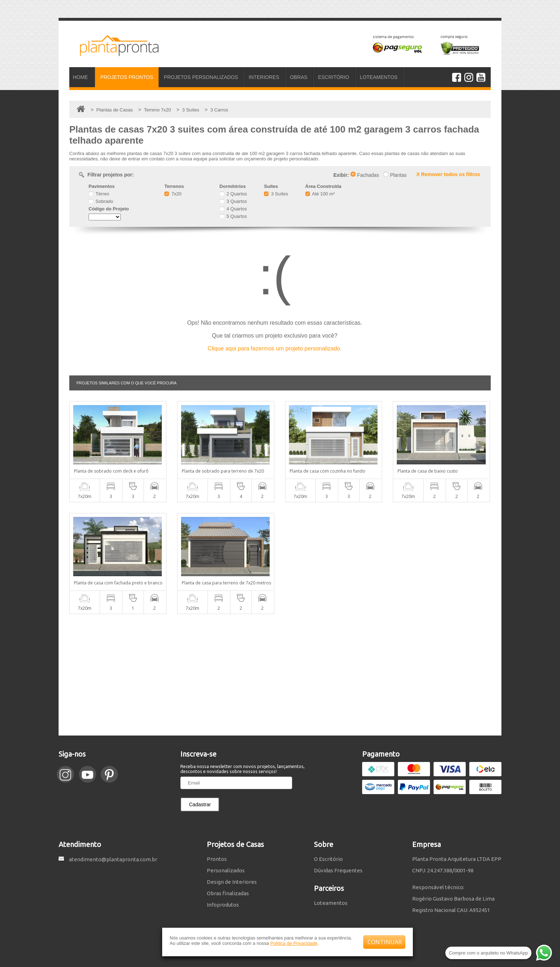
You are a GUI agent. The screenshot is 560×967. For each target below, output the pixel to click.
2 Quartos (233, 194)
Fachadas (365, 175)
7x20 (173, 194)
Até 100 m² (320, 194)
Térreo (99, 194)
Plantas (395, 175)
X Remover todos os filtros (448, 174)
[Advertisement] (280, 675)
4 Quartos (233, 209)
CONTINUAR (385, 942)
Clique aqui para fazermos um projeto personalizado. (274, 348)
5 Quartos (233, 216)
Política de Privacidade (294, 943)
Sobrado (101, 201)
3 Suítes (276, 194)
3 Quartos (233, 201)
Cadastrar (200, 804)
